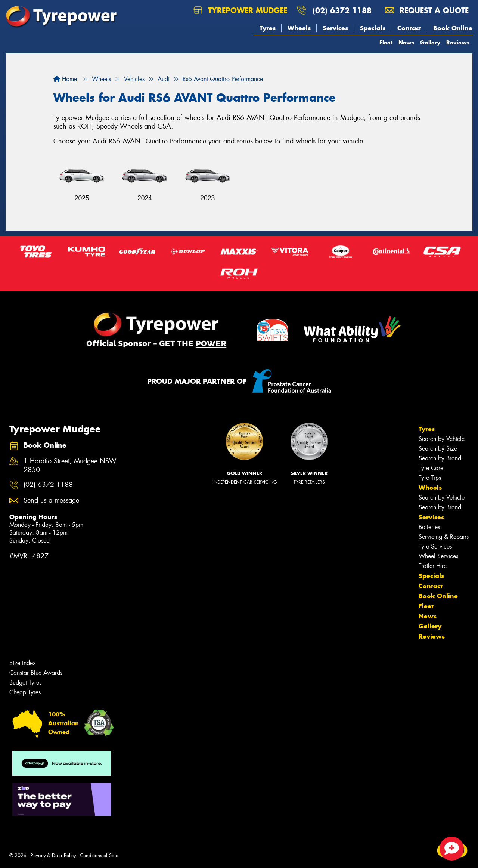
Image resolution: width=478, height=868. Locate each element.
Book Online (453, 28)
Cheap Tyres (25, 692)
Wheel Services (438, 556)
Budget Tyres (25, 682)
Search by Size (438, 449)
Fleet (386, 42)
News (406, 42)
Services (335, 28)
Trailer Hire (433, 566)
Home (65, 79)
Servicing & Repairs (444, 537)
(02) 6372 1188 (342, 10)
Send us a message (51, 501)
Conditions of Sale (99, 855)
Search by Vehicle (442, 439)
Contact (409, 28)
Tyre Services (435, 546)
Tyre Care (431, 468)
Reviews (458, 42)
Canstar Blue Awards (36, 673)
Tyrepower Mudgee (240, 10)
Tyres (268, 28)
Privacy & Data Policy (53, 855)
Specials (373, 28)
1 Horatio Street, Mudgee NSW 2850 (70, 466)
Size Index (23, 663)
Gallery (430, 42)
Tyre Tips (430, 478)
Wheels (299, 28)
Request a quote (427, 10)
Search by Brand (440, 458)
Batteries (429, 527)
